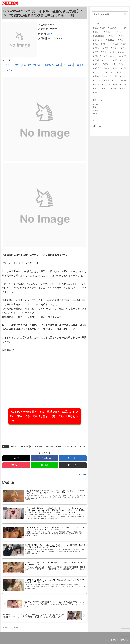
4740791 (68, 65)
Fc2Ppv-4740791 (52, 65)
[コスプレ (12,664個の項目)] (97, 80)
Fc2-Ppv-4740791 (31, 65)
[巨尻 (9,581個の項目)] (123, 88)
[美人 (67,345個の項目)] (113, 36)
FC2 (5, 446)
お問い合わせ (99, 126)
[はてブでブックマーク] (73, 458)
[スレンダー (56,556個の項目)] (106, 44)
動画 (17, 65)
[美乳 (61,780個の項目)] (123, 36)
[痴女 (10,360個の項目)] (105, 88)
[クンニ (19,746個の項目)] (123, 60)
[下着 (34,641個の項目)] (106, 48)
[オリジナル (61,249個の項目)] (98, 40)
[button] (73, 465)
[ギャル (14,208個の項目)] (110, 72)
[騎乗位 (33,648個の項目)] (115, 48)
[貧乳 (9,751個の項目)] (114, 88)
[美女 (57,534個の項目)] (96, 44)
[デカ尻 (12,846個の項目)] (114, 76)
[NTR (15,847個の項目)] (108, 68)
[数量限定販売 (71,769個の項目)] (100, 36)
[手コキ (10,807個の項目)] (123, 84)
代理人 (49, 34)
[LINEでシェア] (44, 465)
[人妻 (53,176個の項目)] (116, 44)
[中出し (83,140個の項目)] (109, 32)
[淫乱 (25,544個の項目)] (95, 56)
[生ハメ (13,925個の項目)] (96, 76)
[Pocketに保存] (16, 465)
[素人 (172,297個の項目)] (103, 28)
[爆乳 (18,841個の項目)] (97, 64)
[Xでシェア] (16, 458)
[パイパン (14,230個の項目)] (98, 72)
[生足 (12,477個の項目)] (107, 80)
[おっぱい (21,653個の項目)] (106, 60)
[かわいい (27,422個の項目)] (122, 52)
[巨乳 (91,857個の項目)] (97, 32)
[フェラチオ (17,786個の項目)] (120, 64)
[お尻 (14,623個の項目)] (124, 68)
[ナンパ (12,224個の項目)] (115, 80)
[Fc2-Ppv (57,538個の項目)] (111, 40)
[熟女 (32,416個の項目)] (124, 48)
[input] (110, 14)
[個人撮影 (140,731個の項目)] (112, 28)
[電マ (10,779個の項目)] (96, 88)
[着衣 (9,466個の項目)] (110, 92)
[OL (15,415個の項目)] (116, 68)
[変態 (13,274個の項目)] (105, 76)
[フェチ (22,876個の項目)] (104, 56)
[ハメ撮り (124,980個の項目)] (123, 28)
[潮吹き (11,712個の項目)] (96, 84)
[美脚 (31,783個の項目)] (96, 52)
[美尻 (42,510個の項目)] (124, 44)
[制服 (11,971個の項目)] (124, 80)
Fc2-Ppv (80, 65)
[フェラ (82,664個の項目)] (122, 32)
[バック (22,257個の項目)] (113, 56)
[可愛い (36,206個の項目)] (96, 48)
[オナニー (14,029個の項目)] (122, 72)
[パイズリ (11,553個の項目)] (106, 84)
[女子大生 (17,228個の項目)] (97, 68)
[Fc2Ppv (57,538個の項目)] (122, 40)
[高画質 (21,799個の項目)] (96, 60)
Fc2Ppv (8, 70)
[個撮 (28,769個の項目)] (104, 52)
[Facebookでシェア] (44, 458)
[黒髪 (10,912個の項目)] (115, 84)
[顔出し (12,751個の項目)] (123, 76)
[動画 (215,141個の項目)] (95, 28)
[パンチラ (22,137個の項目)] (123, 56)
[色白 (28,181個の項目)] (112, 52)
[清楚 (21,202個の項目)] (115, 60)
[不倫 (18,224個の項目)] (108, 64)
